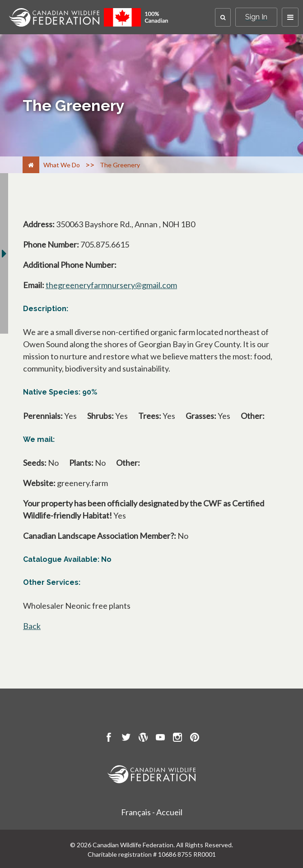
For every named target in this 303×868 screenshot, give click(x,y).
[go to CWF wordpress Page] (143, 739)
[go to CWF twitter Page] (126, 739)
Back (32, 626)
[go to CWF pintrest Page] (195, 739)
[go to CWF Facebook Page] (109, 739)
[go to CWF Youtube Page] (160, 739)
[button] (223, 17)
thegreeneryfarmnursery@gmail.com (111, 285)
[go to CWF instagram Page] (177, 739)
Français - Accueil (152, 812)
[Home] (31, 165)
